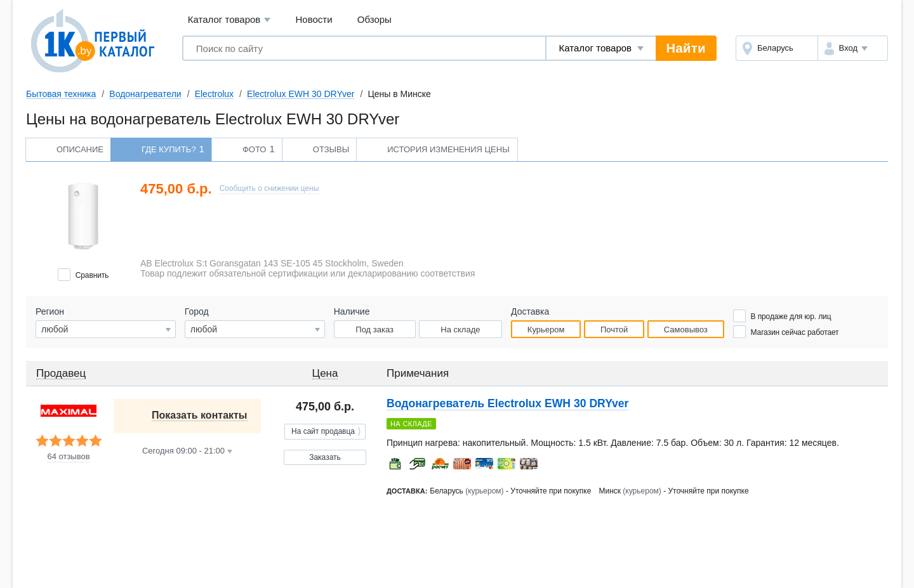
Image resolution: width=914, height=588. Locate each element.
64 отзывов (68, 457)
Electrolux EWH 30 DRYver (301, 94)
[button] (853, 48)
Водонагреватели (145, 94)
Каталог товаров (229, 20)
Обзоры (374, 19)
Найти (686, 48)
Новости (314, 19)
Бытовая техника (61, 94)
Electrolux (214, 94)
